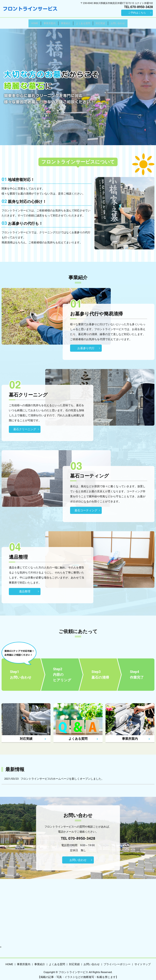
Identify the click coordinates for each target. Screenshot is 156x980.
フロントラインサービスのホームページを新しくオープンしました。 (62, 777)
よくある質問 (84, 22)
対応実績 (106, 22)
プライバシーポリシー (117, 962)
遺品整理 (25, 589)
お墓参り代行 (86, 346)
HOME (24, 22)
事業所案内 (43, 22)
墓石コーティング (86, 508)
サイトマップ (143, 962)
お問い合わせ (128, 22)
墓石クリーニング (25, 427)
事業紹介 (63, 22)
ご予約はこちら (137, 13)
